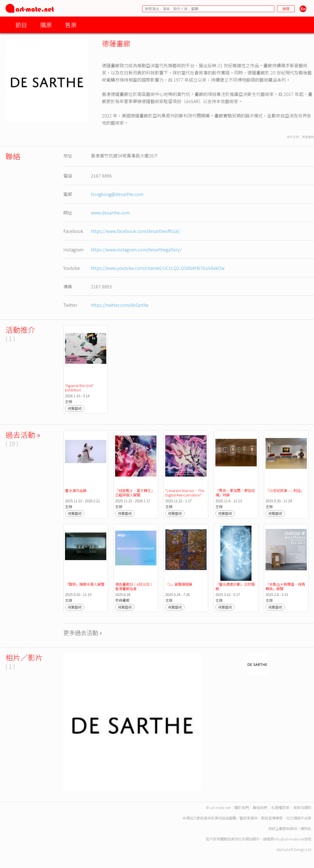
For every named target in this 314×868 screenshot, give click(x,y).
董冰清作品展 (76, 491)
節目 (21, 25)
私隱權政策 (280, 807)
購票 (46, 25)
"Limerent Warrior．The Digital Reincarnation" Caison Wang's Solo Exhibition (185, 497)
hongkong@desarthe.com (117, 194)
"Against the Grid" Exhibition (80, 388)
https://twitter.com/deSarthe (120, 305)
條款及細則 (302, 807)
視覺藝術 (75, 408)
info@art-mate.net (289, 839)
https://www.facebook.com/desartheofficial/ (136, 231)
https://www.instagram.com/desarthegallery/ (136, 249)
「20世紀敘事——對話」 (285, 491)
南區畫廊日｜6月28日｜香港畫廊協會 (134, 586)
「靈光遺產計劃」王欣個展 (235, 586)
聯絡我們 (260, 807)
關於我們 (242, 807)
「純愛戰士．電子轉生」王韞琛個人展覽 (135, 493)
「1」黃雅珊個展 (179, 584)
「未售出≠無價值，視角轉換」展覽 (285, 586)
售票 (71, 25)
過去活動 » (23, 435)
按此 (308, 828)
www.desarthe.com (110, 213)
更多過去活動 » (83, 632)
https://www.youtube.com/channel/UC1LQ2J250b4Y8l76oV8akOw (158, 268)
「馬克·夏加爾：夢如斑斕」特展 (235, 493)
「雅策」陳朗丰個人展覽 (85, 584)
